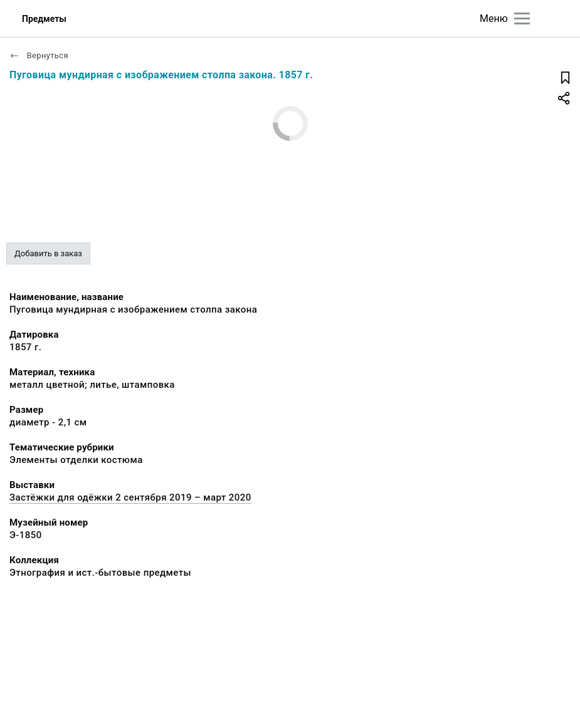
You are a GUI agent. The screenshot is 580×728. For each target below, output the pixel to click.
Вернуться (39, 55)
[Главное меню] (522, 18)
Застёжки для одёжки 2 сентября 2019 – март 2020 (130, 497)
